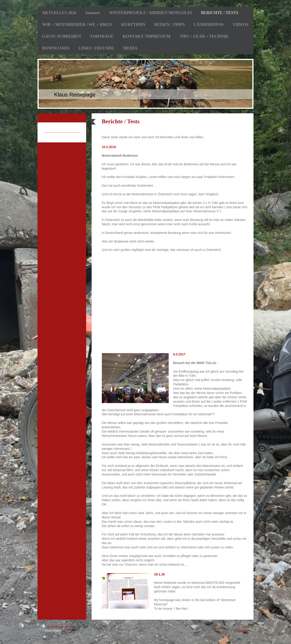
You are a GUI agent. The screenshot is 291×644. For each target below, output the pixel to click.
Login (245, 626)
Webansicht (242, 630)
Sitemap (70, 626)
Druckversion (53, 626)
